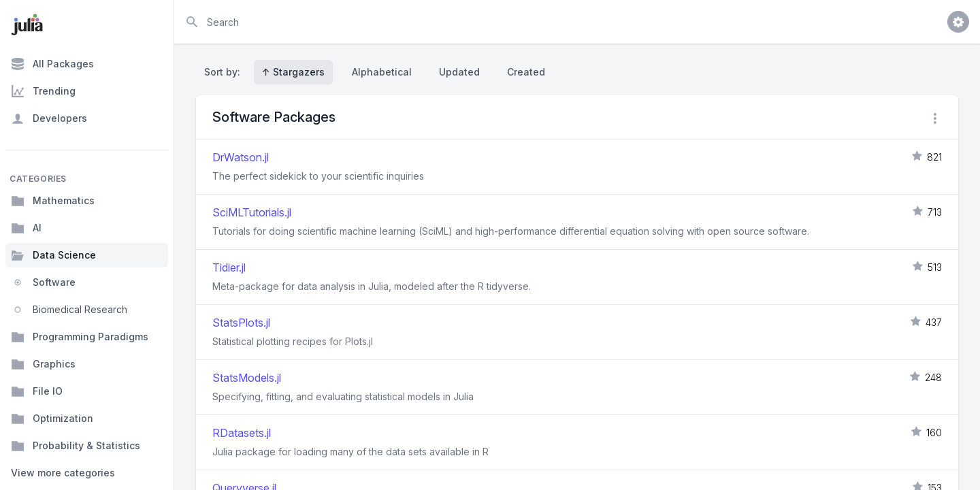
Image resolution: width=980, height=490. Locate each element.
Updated (459, 72)
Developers (49, 118)
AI (26, 228)
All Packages (52, 64)
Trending (43, 91)
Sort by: (225, 72)
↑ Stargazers (293, 72)
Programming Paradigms (80, 337)
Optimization (52, 419)
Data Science (53, 255)
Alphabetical (382, 72)
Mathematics (53, 201)
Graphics (43, 364)
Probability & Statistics (76, 446)
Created (526, 72)
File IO (37, 391)
